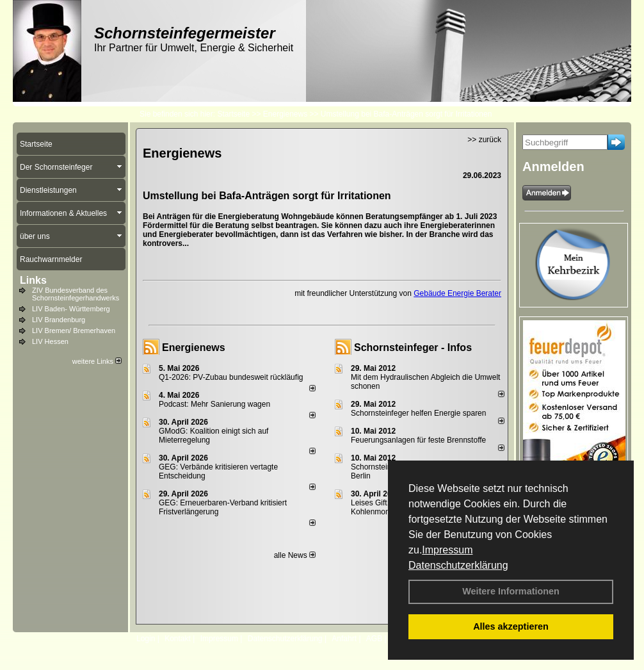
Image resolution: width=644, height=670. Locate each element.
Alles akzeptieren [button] (511, 626)
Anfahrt (344, 639)
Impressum (447, 550)
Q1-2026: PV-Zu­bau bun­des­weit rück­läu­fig (231, 377)
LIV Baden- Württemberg (71, 309)
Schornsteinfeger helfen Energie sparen (418, 413)
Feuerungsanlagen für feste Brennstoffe (418, 440)
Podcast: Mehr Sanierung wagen (214, 404)
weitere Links (97, 361)
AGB (374, 639)
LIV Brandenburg (59, 320)
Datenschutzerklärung (458, 565)
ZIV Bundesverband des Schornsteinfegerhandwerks (76, 294)
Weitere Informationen (511, 591)
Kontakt (178, 639)
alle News (295, 555)
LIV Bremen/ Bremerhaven (74, 331)
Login (146, 639)
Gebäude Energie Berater (457, 293)
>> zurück (484, 140)
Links (33, 280)
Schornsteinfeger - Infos (413, 347)
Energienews (194, 347)
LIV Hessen (50, 341)
